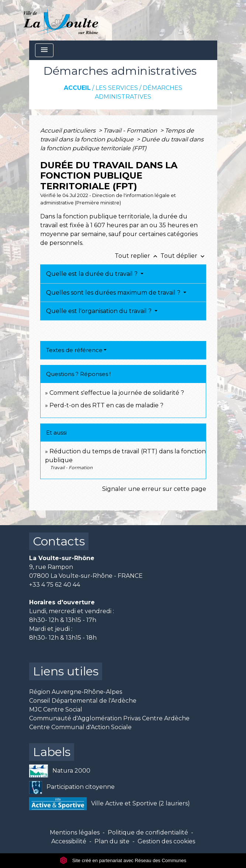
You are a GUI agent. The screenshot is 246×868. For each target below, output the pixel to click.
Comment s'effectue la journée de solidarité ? (117, 393)
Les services (117, 88)
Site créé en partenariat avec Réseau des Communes (123, 860)
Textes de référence (74, 350)
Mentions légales (75, 832)
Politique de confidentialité (148, 832)
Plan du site (112, 841)
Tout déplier (183, 256)
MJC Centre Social (56, 709)
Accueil (77, 88)
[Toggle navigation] (44, 50)
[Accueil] (61, 20)
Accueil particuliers (69, 131)
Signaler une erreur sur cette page (154, 489)
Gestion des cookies (166, 841)
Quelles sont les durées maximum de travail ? (114, 293)
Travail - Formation (131, 131)
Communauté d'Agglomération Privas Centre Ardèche (109, 718)
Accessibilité (69, 841)
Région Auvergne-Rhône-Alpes (76, 692)
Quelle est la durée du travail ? (93, 274)
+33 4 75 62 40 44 (55, 585)
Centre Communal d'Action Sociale (80, 727)
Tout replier (138, 256)
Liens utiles (66, 671)
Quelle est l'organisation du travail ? (100, 311)
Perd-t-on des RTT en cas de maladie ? (106, 405)
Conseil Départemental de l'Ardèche (83, 701)
